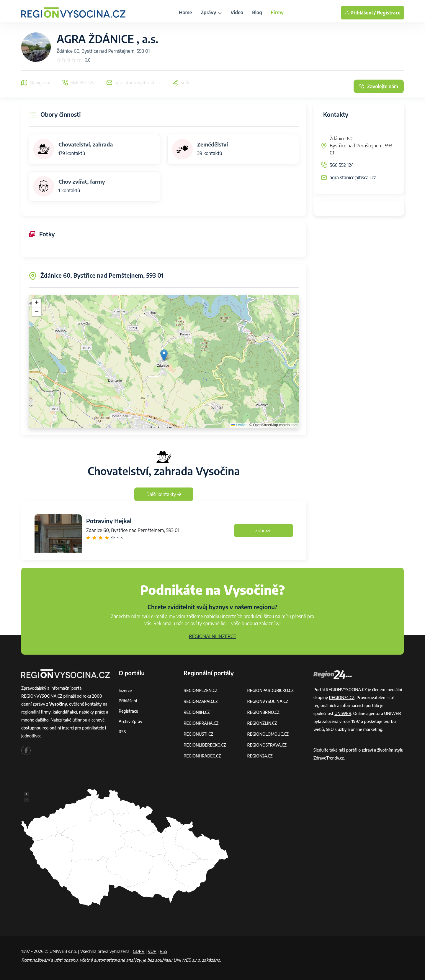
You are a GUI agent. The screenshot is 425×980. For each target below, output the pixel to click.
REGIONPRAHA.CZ (201, 723)
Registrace (389, 13)
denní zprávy (33, 704)
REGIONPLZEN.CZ (201, 690)
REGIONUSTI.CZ (198, 734)
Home (185, 12)
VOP (152, 951)
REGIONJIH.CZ (197, 712)
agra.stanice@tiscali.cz (353, 177)
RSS (122, 732)
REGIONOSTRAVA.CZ (267, 745)
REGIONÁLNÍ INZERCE (212, 636)
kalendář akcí (65, 712)
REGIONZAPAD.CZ (201, 701)
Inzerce (125, 690)
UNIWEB (343, 713)
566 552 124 (342, 165)
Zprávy (211, 12)
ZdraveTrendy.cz (329, 758)
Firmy (277, 12)
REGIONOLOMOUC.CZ (268, 734)
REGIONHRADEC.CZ (202, 756)
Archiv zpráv (130, 721)
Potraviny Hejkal (109, 521)
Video (237, 12)
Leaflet (239, 425)
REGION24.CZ (260, 756)
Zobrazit (264, 531)
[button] (164, 355)
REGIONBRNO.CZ (264, 712)
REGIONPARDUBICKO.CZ (271, 690)
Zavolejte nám (379, 86)
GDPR (139, 951)
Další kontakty (164, 494)
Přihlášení (128, 701)
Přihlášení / (360, 13)
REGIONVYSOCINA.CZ (268, 701)
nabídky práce (92, 712)
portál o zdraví (360, 750)
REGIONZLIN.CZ (262, 723)
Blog (257, 12)
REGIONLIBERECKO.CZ (205, 745)
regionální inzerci (58, 728)
